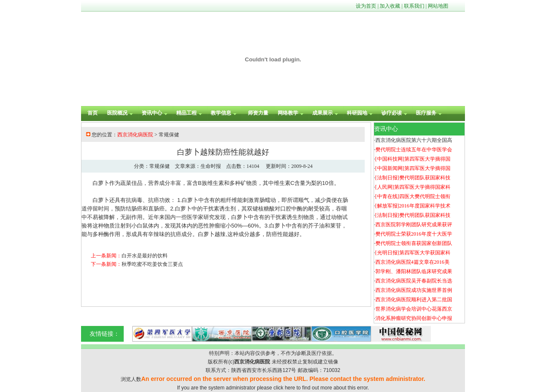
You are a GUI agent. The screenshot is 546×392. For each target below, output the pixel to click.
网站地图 (438, 6)
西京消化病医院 (135, 135)
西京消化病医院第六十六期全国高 (414, 140)
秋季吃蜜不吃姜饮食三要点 (152, 264)
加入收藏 (390, 6)
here (290, 388)
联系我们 (414, 6)
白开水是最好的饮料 (145, 256)
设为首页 (366, 6)
